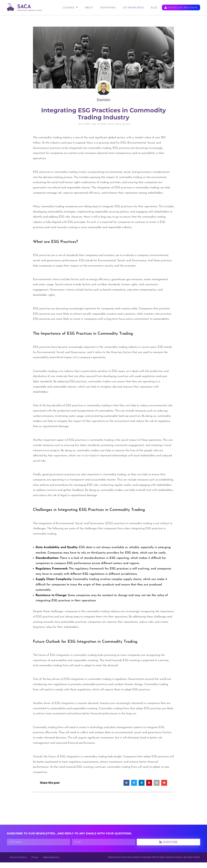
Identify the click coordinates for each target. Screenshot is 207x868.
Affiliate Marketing (51, 863)
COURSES (70, 7)
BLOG (154, 7)
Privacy (35, 863)
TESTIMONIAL (108, 7)
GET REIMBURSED (133, 7)
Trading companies (122, 130)
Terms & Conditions (18, 863)
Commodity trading (105, 130)
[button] (70, 7)
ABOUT (89, 7)
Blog (94, 130)
